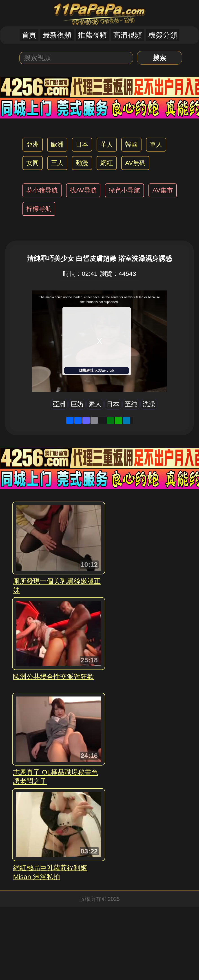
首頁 (29, 35)
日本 (82, 144)
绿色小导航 (124, 190)
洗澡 (149, 404)
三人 (57, 163)
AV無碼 (135, 163)
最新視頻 (57, 35)
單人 (156, 144)
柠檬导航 (39, 209)
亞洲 (33, 144)
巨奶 (77, 404)
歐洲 (57, 144)
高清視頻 (128, 35)
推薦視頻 (92, 35)
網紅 (107, 163)
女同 (33, 163)
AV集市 (163, 190)
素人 (95, 404)
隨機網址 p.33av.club (97, 370)
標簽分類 (163, 35)
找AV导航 (83, 190)
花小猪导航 (42, 190)
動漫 (82, 163)
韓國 (131, 144)
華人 (107, 144)
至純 (131, 404)
